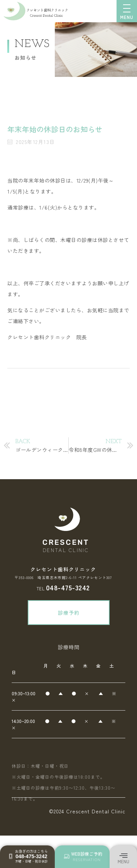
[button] (123, 856)
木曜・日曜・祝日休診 (31, 861)
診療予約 (76, 613)
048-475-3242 (68, 587)
